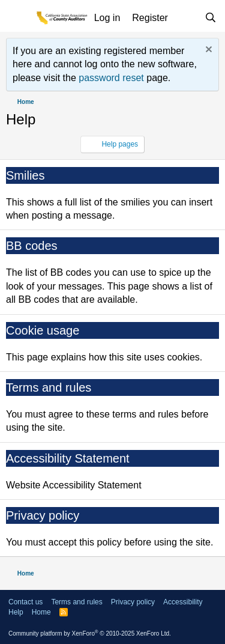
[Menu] (18, 19)
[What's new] (186, 18)
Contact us (25, 602)
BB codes (32, 246)
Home (41, 612)
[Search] (210, 18)
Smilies (25, 175)
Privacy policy (43, 515)
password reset (111, 78)
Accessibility (183, 602)
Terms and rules (49, 387)
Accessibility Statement (68, 458)
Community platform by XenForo (90, 633)
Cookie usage (43, 330)
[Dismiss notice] (207, 51)
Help (16, 612)
